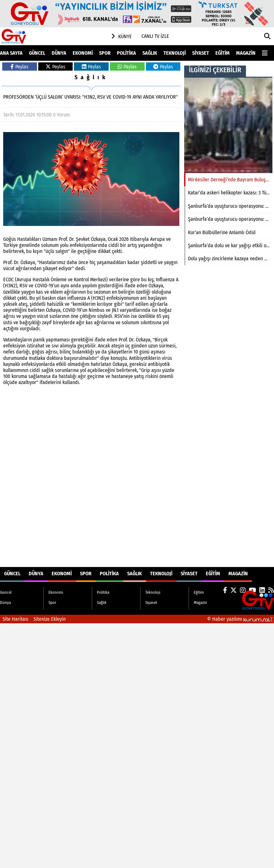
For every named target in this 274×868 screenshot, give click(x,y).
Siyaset (201, 53)
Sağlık (150, 53)
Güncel (37, 53)
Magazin (246, 53)
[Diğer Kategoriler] (268, 53)
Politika (126, 53)
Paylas (19, 67)
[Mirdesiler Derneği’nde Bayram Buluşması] (228, 125)
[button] (267, 36)
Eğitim (223, 53)
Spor (105, 53)
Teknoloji (175, 53)
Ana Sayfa (11, 53)
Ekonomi (83, 53)
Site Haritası (15, 619)
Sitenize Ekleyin (50, 619)
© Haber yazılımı (241, 619)
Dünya (59, 53)
